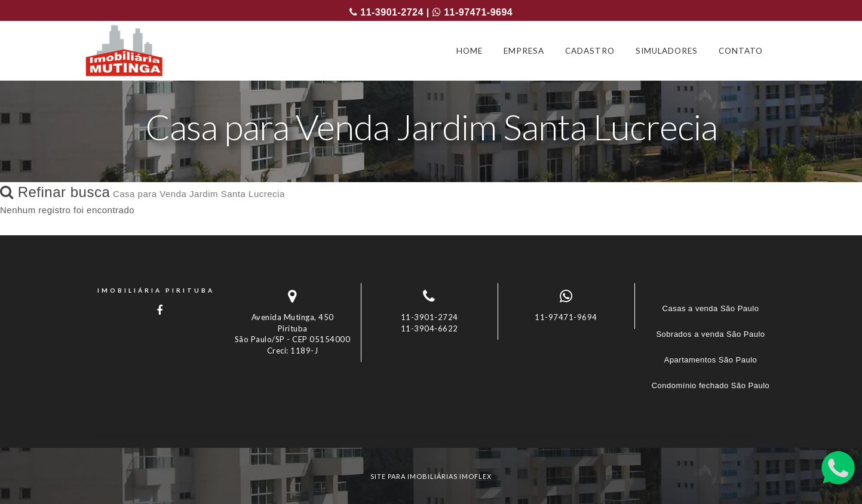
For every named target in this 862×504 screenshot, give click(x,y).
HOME (470, 51)
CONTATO (741, 51)
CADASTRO (590, 51)
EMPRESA (524, 51)
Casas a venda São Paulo (711, 308)
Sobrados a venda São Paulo (710, 334)
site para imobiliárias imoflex (431, 476)
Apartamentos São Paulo (711, 360)
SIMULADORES (667, 51)
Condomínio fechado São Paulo (711, 385)
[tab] (431, 426)
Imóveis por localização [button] (139, 426)
